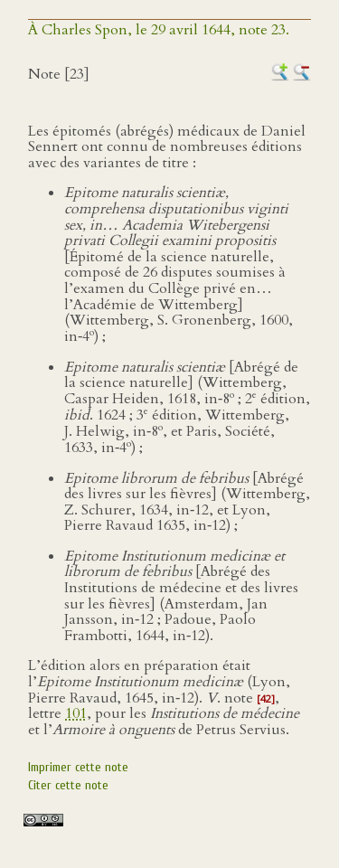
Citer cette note (68, 785)
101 (76, 713)
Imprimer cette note (78, 767)
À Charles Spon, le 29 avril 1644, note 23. (159, 30)
